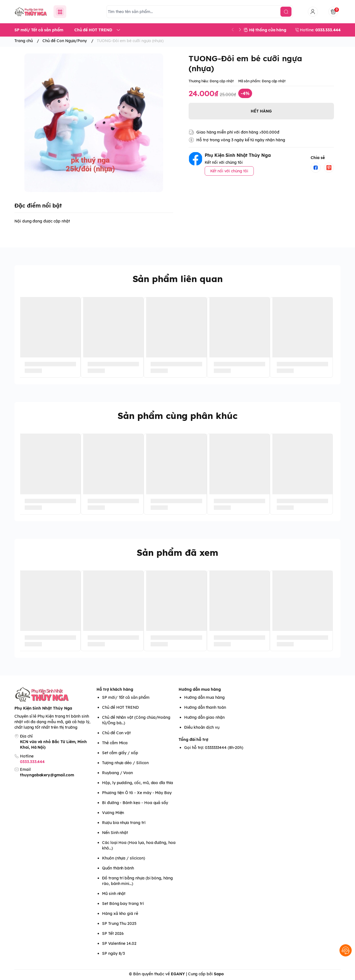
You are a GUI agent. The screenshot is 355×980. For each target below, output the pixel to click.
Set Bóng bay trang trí (123, 904)
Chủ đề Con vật (116, 733)
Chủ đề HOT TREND (120, 707)
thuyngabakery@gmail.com (47, 775)
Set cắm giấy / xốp (120, 753)
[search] (286, 12)
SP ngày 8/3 (113, 953)
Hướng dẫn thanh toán (205, 707)
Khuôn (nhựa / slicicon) (124, 858)
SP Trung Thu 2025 (119, 923)
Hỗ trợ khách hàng (115, 689)
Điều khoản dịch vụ (202, 727)
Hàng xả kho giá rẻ (120, 914)
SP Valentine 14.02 (119, 943)
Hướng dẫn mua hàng (200, 689)
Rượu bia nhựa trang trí (124, 823)
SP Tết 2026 (113, 933)
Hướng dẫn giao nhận (204, 717)
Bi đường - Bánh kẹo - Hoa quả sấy (135, 803)
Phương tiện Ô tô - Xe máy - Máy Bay (137, 793)
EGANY (178, 974)
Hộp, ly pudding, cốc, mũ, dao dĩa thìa (138, 783)
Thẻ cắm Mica (115, 743)
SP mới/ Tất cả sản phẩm (126, 697)
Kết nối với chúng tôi (229, 171)
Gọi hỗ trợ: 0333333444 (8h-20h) (214, 748)
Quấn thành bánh (118, 868)
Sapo (219, 974)
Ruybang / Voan (117, 773)
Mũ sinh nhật (114, 894)
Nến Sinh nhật (115, 833)
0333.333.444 (32, 762)
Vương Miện (113, 813)
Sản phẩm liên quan (178, 279)
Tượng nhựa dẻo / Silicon (125, 763)
